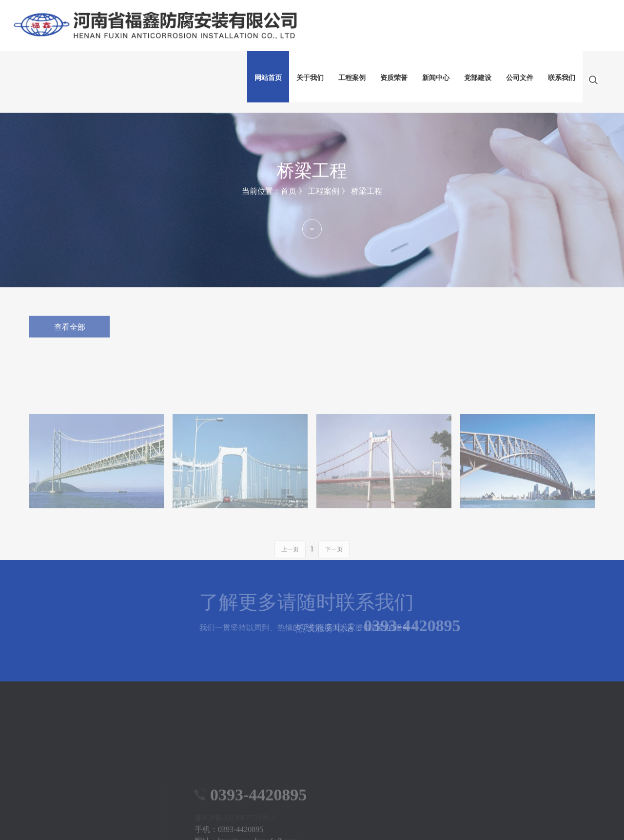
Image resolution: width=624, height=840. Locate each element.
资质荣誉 (394, 78)
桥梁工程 (367, 208)
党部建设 (478, 78)
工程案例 (352, 78)
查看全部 (70, 333)
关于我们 (310, 78)
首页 (289, 208)
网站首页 (268, 78)
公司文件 (520, 78)
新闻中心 (436, 78)
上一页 (290, 562)
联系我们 (562, 78)
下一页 (334, 562)
